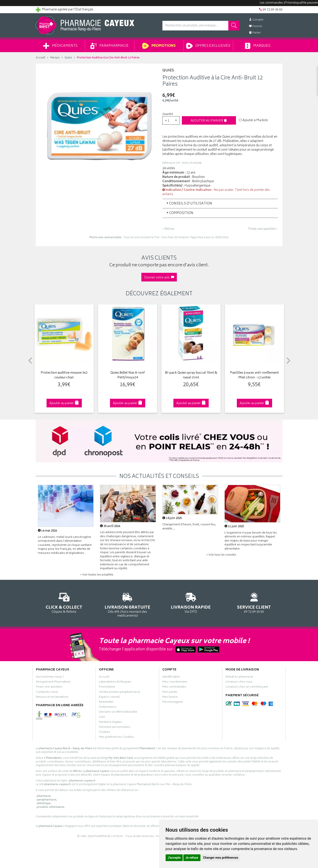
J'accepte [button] (174, 858)
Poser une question (49, 687)
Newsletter (106, 702)
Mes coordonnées (175, 682)
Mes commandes (174, 687)
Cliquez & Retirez (64, 602)
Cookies (105, 733)
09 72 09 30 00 (254, 602)
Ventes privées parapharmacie (119, 693)
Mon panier (170, 693)
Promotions (159, 46)
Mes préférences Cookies (116, 738)
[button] (171, 120)
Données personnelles (115, 728)
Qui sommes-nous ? (50, 677)
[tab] (220, 204)
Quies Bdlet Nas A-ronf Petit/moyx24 (128, 375)
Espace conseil (109, 698)
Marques (258, 46)
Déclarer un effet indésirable (118, 712)
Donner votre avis (159, 278)
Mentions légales (111, 723)
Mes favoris (170, 698)
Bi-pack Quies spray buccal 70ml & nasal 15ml (191, 375)
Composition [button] (180, 213)
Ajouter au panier (209, 121)
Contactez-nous (47, 693)
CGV (102, 718)
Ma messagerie (173, 702)
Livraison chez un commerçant (247, 687)
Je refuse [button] (192, 858)
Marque (55, 58)
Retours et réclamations (52, 698)
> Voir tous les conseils (221, 555)
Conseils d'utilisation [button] (189, 204)
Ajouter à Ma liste (253, 121)
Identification (171, 677)
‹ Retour (168, 229)
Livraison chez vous (239, 682)
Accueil (40, 58)
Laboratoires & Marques (115, 682)
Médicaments (60, 46)
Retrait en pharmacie (239, 677)
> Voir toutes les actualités (97, 575)
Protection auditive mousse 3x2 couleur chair (64, 375)
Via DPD (191, 602)
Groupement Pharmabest (53, 682)
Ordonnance (108, 707)
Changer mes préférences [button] (221, 858)
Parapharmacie (110, 46)
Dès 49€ (127, 604)
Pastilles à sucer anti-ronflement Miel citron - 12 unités (254, 375)
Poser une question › (263, 229)
